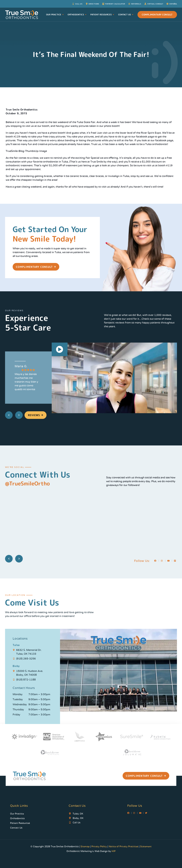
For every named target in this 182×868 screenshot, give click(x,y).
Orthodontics (77, 15)
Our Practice (55, 15)
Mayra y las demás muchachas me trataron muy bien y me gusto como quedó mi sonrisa (26, 382)
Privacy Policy (99, 846)
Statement (146, 846)
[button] (60, 350)
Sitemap (85, 846)
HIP (114, 851)
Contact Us (126, 15)
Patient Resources (102, 15)
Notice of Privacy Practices (123, 846)
